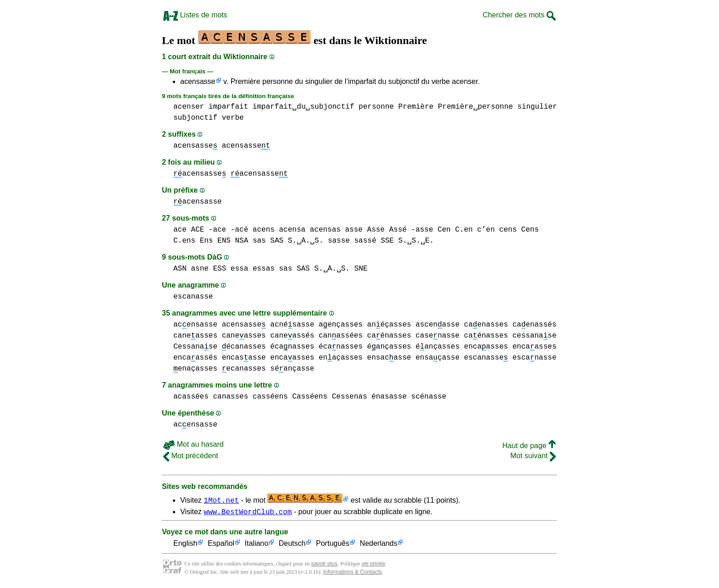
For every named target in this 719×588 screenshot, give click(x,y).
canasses (230, 397)
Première (416, 107)
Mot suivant (533, 456)
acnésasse (292, 325)
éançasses (389, 347)
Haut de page (529, 446)
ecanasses (244, 369)
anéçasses (389, 325)
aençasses (341, 325)
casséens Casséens (290, 397)
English (185, 545)
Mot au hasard (194, 444)
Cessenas (350, 397)
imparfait (228, 107)
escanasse (193, 297)
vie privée (373, 565)
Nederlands (379, 545)
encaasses (486, 347)
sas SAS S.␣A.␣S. (288, 241)
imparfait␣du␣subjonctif (304, 107)
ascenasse (437, 325)
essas (264, 269)
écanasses (244, 347)
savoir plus (324, 565)
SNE (361, 269)
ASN (180, 269)
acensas (325, 230)
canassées (341, 336)
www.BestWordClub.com (248, 513)
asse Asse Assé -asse (389, 230)
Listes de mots (195, 15)
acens (264, 230)
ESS (219, 269)
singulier (537, 107)
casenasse (437, 336)
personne (376, 107)
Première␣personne (476, 107)
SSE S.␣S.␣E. (407, 241)
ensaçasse (437, 358)
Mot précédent (191, 456)
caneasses (195, 336)
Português (333, 545)
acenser (189, 107)
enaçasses (341, 358)
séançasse (292, 369)
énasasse (389, 397)
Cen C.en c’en (466, 230)
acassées (191, 397)
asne (199, 269)
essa (239, 269)
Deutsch (292, 545)
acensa (292, 230)
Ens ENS (215, 241)
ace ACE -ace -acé (211, 230)
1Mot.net (221, 500)
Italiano (257, 545)
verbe (233, 118)
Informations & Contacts (353, 573)
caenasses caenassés (510, 325)
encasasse (244, 358)
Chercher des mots (519, 15)
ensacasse (389, 358)
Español (221, 545)
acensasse (198, 81)
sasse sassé (352, 241)
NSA (241, 241)
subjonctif (195, 118)
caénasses (389, 336)
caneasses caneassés (268, 336)
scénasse (429, 397)
